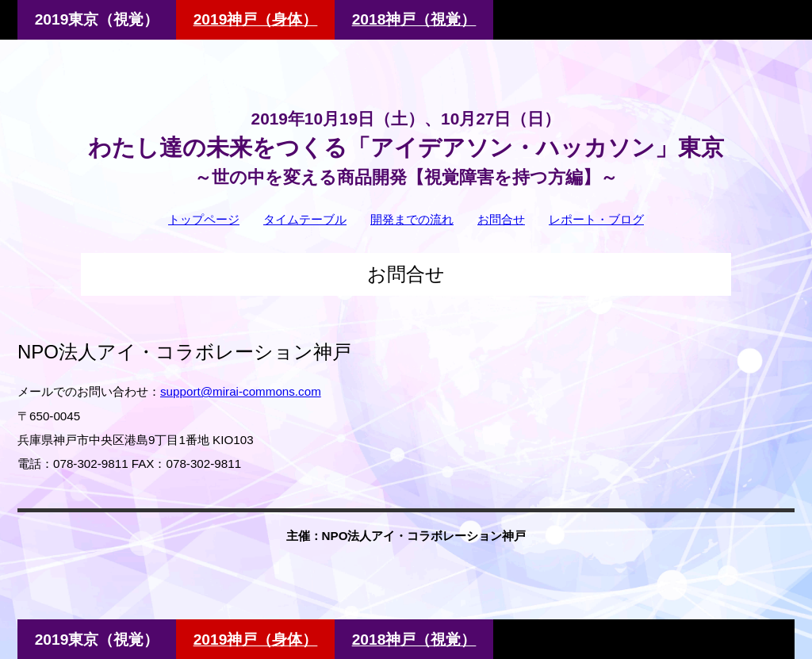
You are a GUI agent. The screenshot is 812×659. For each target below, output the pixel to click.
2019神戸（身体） (256, 19)
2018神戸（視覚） (414, 19)
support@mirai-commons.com (241, 391)
